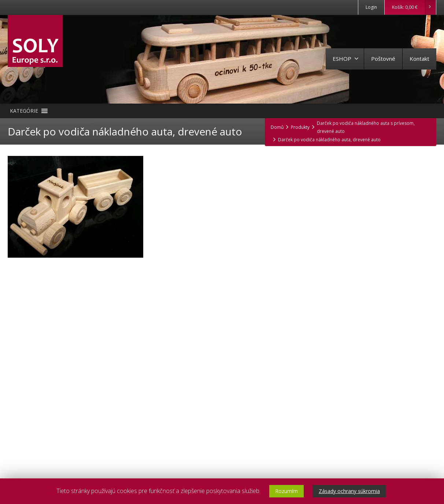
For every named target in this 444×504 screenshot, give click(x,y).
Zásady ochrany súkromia (349, 491)
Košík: (414, 7)
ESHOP (346, 59)
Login (371, 7)
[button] (24, 111)
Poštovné (383, 59)
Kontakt (419, 59)
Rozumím (286, 491)
